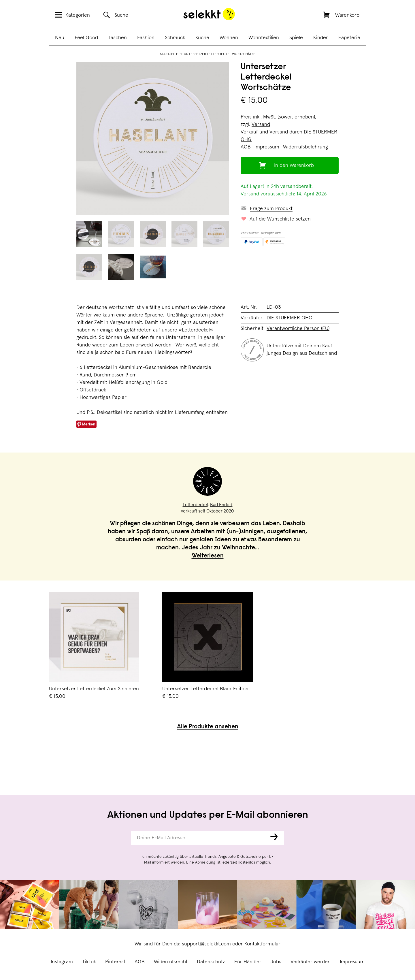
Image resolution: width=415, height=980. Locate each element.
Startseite (169, 54)
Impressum (352, 962)
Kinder (321, 38)
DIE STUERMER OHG (289, 318)
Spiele (296, 38)
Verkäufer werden (311, 962)
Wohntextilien (264, 38)
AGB (140, 962)
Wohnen (229, 38)
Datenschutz (211, 962)
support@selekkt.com (206, 944)
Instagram (62, 962)
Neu (60, 38)
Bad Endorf (221, 505)
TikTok (89, 962)
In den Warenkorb (294, 165)
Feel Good (86, 38)
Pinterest (115, 962)
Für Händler (248, 962)
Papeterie (349, 38)
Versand (261, 125)
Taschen (118, 38)
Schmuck (175, 38)
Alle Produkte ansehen (208, 727)
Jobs (276, 962)
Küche (202, 38)
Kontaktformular (262, 944)
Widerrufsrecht (171, 962)
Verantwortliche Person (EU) (298, 329)
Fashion (146, 38)
